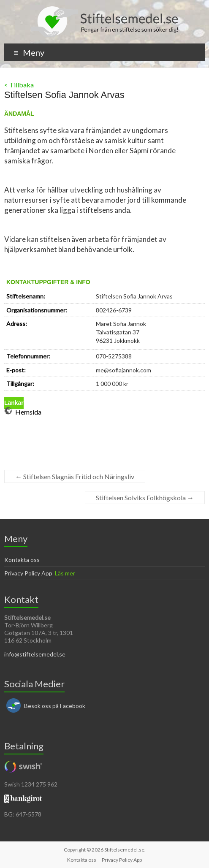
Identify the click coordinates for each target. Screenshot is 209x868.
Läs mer (65, 573)
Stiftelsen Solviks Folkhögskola (145, 498)
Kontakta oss (22, 560)
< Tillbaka (19, 85)
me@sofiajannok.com (123, 370)
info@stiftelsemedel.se (35, 654)
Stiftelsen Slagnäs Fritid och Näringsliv (75, 476)
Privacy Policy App (28, 573)
